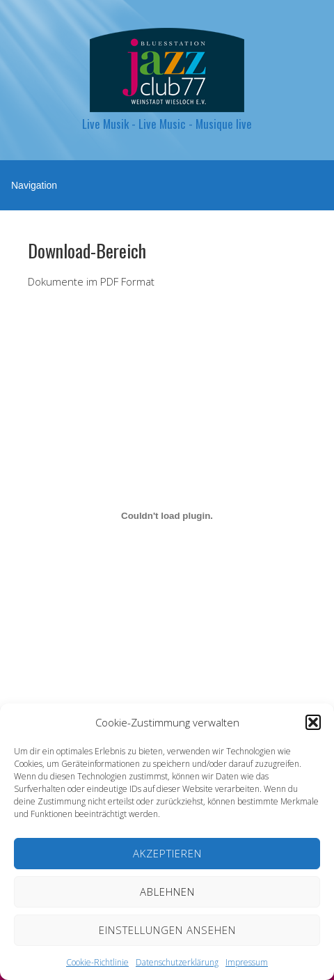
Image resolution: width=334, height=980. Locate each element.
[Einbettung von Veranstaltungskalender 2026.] (167, 516)
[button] (313, 722)
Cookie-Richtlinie (97, 962)
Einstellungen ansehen (167, 930)
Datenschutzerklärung (177, 962)
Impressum (247, 962)
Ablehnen (167, 892)
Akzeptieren (167, 853)
